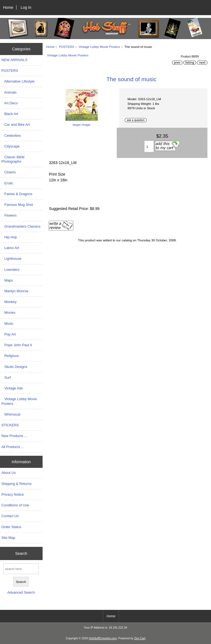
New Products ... (14, 436)
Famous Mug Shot (17, 205)
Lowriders (10, 270)
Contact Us (10, 516)
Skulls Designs (14, 367)
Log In (26, 7)
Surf (6, 377)
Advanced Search (21, 592)
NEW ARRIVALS (14, 60)
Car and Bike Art (16, 125)
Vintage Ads (12, 388)
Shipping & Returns (16, 484)
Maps (7, 280)
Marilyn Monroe (15, 291)
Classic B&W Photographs (13, 159)
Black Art (10, 114)
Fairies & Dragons (17, 194)
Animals (9, 92)
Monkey (9, 302)
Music (7, 324)
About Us (9, 473)
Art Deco (10, 103)
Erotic (7, 183)
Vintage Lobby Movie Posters (99, 47)
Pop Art (9, 334)
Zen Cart (140, 638)
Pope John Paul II (17, 345)
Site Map (8, 538)
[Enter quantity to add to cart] (149, 146)
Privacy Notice (13, 494)
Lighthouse (11, 259)
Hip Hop (9, 237)
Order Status (11, 527)
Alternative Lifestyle (18, 81)
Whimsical (11, 414)
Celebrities (11, 136)
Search (21, 553)
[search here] (21, 569)
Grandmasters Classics (21, 226)
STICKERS (10, 425)
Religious (10, 356)
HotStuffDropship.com (103, 638)
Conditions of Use (15, 505)
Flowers (9, 215)
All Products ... (13, 447)
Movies (8, 313)
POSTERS (67, 47)
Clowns (9, 172)
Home (8, 7)
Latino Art (10, 248)
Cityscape (11, 146)
